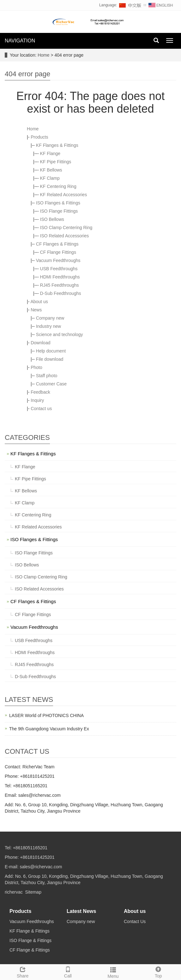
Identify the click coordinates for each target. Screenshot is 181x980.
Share (23, 971)
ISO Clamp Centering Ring (66, 228)
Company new (50, 318)
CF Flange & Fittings (30, 950)
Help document (51, 351)
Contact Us (135, 921)
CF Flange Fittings (58, 252)
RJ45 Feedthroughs (60, 285)
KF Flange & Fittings (30, 931)
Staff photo (47, 376)
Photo (36, 367)
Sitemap (33, 892)
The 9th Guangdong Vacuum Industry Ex (49, 729)
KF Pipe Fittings (56, 162)
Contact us (41, 409)
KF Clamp (50, 178)
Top (158, 971)
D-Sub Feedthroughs (61, 293)
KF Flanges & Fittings (57, 145)
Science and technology (60, 334)
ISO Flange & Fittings (30, 940)
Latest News (81, 911)
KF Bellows (51, 170)
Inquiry (37, 400)
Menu (113, 972)
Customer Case (51, 384)
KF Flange (50, 153)
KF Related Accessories (64, 195)
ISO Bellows (52, 219)
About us (39, 302)
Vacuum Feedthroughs (58, 260)
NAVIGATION (20, 41)
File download (50, 359)
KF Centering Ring (58, 186)
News (36, 310)
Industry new (48, 326)
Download (40, 343)
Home (43, 55)
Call (68, 971)
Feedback (40, 392)
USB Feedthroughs (59, 269)
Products (39, 137)
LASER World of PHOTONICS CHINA (46, 715)
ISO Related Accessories (65, 236)
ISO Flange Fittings (59, 211)
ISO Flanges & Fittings (58, 203)
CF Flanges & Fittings (57, 244)
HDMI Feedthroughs (60, 277)
